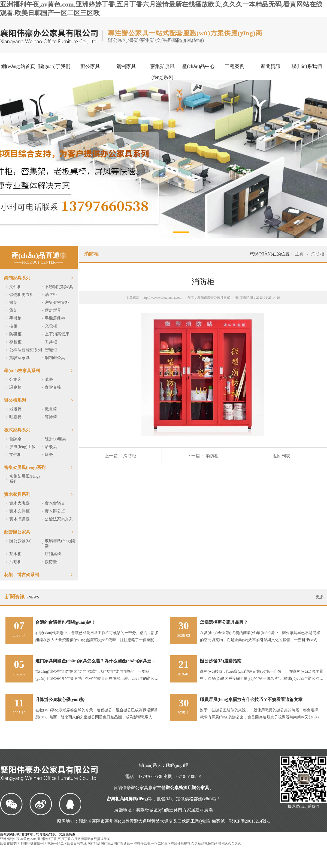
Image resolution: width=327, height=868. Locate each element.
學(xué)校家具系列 (22, 371)
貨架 (13, 310)
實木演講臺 (19, 519)
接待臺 (51, 562)
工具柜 (51, 342)
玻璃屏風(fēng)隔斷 (60, 543)
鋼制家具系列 (17, 278)
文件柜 (15, 287)
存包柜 (15, 342)
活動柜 (15, 562)
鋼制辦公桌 (55, 358)
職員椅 (51, 409)
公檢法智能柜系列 (26, 350)
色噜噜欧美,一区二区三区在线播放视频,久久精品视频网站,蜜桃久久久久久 (188, 844)
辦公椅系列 (15, 400)
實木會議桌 (55, 503)
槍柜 (13, 326)
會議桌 (15, 439)
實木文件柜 (19, 511)
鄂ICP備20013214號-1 (250, 821)
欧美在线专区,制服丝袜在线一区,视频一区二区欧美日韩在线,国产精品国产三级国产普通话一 (67, 844)
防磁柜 (15, 334)
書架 (13, 302)
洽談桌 (51, 447)
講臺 (49, 379)
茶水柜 (15, 554)
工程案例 (235, 66)
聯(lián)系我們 (307, 66)
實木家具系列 (17, 494)
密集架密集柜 (57, 302)
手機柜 (15, 318)
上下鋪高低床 (57, 334)
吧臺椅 (15, 417)
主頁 (300, 254)
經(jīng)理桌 (55, 439)
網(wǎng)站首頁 (18, 66)
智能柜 (51, 350)
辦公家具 (90, 66)
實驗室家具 (19, 358)
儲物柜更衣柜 (22, 295)
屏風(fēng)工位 (22, 447)
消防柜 (51, 295)
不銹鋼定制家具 (59, 287)
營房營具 (53, 310)
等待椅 (51, 417)
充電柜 (51, 326)
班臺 (49, 455)
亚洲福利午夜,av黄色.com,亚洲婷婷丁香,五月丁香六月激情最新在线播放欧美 (55, 839)
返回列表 (281, 456)
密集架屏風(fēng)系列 (162, 72)
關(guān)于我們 (54, 66)
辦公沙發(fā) (20, 541)
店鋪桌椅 (53, 554)
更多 (320, 597)
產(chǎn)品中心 (198, 66)
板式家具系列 (17, 430)
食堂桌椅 (53, 387)
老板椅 (15, 409)
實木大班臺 (19, 503)
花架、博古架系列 (22, 575)
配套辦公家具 (17, 532)
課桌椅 (15, 387)
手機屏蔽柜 (55, 318)
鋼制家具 (126, 66)
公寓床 (15, 379)
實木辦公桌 (55, 511)
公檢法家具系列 (59, 519)
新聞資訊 (271, 66)
